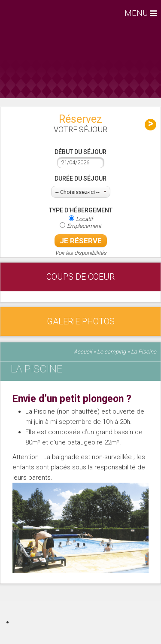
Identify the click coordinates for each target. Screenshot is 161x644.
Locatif (84, 219)
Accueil (83, 352)
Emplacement (84, 226)
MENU (137, 13)
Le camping (111, 352)
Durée (80, 178)
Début (80, 152)
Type (81, 210)
